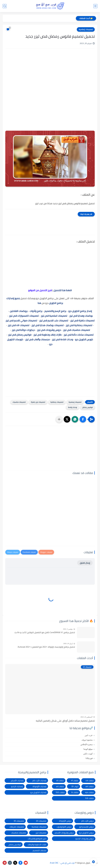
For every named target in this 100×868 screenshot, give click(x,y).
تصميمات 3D (19, 821)
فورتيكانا (89, 758)
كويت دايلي (88, 754)
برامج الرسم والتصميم (55, 311)
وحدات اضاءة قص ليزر (62, 339)
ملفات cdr (90, 781)
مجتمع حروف (87, 740)
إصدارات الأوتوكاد (39, 786)
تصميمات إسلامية (86, 29)
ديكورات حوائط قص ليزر (23, 330)
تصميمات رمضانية (57, 402)
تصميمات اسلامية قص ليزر (54, 316)
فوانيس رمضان (87, 407)
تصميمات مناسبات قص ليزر (77, 330)
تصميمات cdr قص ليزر (19, 325)
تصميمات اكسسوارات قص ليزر (24, 316)
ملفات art (60, 786)
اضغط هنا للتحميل (63, 290)
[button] (83, 419)
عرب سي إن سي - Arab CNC (62, 863)
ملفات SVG (60, 792)
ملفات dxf (90, 786)
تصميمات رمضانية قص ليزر (79, 325)
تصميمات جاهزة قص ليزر (82, 321)
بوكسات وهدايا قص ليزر (81, 316)
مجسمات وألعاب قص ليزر (37, 339)
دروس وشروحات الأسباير (64, 833)
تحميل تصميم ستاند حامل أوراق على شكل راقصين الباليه (65, 721)
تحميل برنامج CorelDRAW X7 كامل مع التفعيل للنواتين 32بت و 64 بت (45, 632)
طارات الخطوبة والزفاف (37, 845)
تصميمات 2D (41, 821)
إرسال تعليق (85, 563)
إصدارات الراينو (17, 786)
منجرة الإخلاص (87, 744)
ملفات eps (89, 792)
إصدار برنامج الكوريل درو (80, 311)
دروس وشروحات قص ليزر (49, 330)
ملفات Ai (75, 792)
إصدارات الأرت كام (39, 781)
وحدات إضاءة (72, 407)
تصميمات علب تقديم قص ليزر (54, 321)
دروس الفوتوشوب (64, 827)
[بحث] (5, 6)
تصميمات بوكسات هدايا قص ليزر (47, 325)
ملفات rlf (75, 781)
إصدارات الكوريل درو (38, 792)
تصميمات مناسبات (19, 402)
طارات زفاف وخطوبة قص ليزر (47, 335)
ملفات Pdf (89, 798)
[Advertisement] (50, 73)
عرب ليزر (89, 735)
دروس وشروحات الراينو (85, 839)
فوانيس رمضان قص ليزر (20, 335)
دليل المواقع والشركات (37, 839)
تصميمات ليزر (41, 833)
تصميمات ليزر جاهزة (38, 402)
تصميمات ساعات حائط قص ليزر (79, 335)
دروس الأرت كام (87, 821)
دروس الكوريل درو (86, 833)
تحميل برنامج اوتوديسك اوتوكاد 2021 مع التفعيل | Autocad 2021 (46, 647)
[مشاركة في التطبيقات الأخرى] (59, 419)
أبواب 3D (75, 786)
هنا (39, 303)
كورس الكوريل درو (84, 339)
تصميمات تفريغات (17, 827)
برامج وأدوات (36, 311)
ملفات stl (60, 781)
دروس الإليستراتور (86, 827)
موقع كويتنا (88, 749)
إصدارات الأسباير (17, 781)
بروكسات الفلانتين (19, 311)
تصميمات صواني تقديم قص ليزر (21, 321)
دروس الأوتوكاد (65, 821)
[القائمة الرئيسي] (95, 6)
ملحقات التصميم (40, 850)
